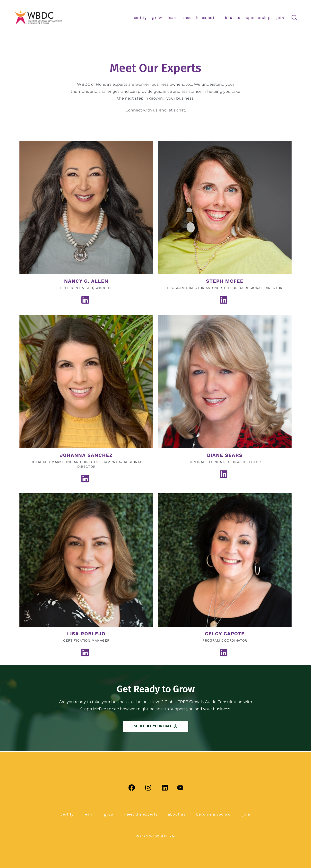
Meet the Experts (200, 18)
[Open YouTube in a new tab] (180, 788)
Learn (173, 18)
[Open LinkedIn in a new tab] (165, 788)
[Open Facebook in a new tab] (132, 788)
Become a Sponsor (214, 814)
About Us (231, 18)
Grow (157, 18)
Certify (140, 18)
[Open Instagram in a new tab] (148, 788)
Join (280, 18)
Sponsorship (258, 18)
